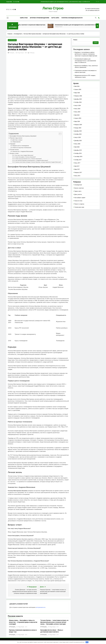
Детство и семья (17, 140)
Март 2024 (77, 121)
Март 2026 (77, 93)
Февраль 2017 (78, 172)
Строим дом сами (79, 207)
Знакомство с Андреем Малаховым (23, 152)
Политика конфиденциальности (72, 18)
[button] (59, 134)
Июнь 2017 (77, 163)
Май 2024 (77, 115)
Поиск (75, 40)
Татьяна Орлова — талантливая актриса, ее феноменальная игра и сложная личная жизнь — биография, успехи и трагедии (54, 622)
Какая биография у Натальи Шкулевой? (26, 157)
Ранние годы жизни (16, 138)
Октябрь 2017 (78, 160)
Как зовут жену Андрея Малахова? (24, 155)
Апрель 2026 (78, 89)
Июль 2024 (77, 109)
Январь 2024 (78, 128)
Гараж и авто (78, 191)
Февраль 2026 (78, 96)
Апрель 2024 (78, 118)
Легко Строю (53, 8)
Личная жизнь (14, 150)
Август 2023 (78, 137)
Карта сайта (55, 18)
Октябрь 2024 (78, 102)
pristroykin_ (12, 53)
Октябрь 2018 (78, 153)
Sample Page (24, 18)
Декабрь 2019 (78, 150)
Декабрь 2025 (78, 99)
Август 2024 (78, 106)
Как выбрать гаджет (80, 198)
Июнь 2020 (77, 144)
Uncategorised (12, 40)
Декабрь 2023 (78, 131)
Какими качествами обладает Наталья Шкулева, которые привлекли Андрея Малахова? (38, 162)
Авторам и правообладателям (39, 18)
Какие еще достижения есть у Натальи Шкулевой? (29, 159)
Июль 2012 (77, 176)
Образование (17, 142)
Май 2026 (77, 86)
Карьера (13, 144)
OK (87, 642)
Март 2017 (77, 169)
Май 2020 (77, 147)
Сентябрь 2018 (78, 157)
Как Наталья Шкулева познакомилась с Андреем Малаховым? (32, 160)
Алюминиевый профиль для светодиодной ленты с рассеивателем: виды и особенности (65, 2)
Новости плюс (78, 201)
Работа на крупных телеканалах (22, 148)
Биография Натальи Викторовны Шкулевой (23, 136)
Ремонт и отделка (79, 204)
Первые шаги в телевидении (21, 146)
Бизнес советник (79, 188)
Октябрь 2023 (78, 134)
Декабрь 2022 (78, 141)
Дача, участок (78, 194)
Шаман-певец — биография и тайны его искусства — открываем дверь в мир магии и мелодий (23, 622)
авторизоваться (41, 607)
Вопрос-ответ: (14, 153)
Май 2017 (77, 166)
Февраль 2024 (78, 125)
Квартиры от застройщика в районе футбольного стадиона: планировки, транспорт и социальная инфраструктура (86, 54)
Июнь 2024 (77, 112)
